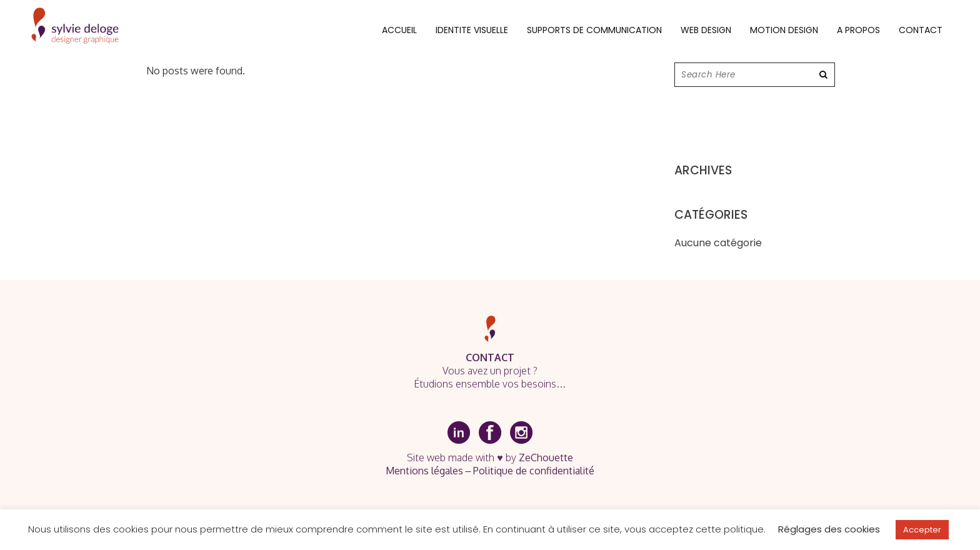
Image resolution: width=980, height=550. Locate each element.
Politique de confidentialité (534, 471)
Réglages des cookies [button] (829, 529)
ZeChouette (546, 457)
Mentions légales (424, 471)
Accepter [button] (922, 530)
